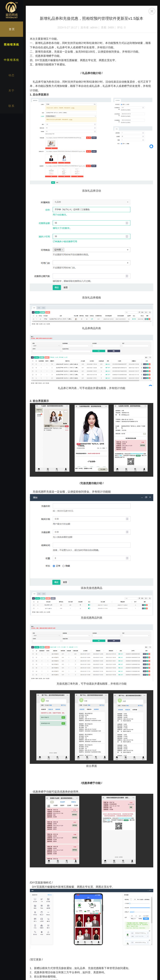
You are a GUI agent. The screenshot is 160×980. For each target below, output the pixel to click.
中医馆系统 (12, 60)
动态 (12, 75)
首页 (12, 29)
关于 (12, 91)
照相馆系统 (12, 45)
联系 (12, 106)
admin (94, 27)
